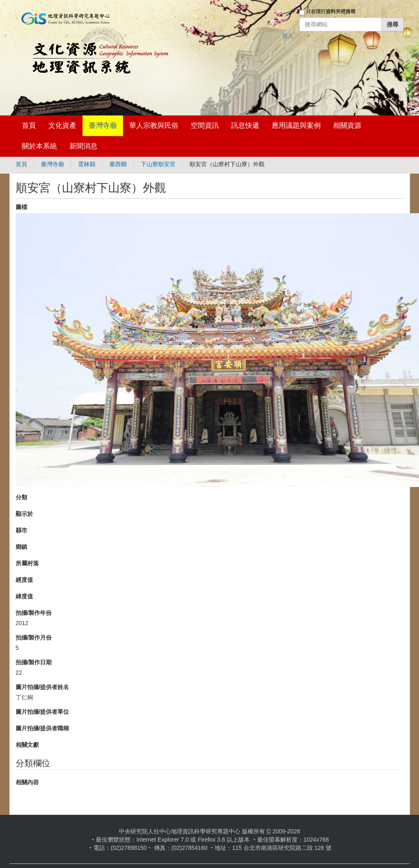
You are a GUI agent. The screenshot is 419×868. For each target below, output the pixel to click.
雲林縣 (87, 164)
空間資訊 (205, 126)
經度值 (24, 580)
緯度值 (24, 596)
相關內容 (27, 782)
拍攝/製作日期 (34, 662)
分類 (21, 497)
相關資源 (347, 126)
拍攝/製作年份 (34, 613)
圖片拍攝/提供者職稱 (43, 728)
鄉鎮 (21, 547)
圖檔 (21, 207)
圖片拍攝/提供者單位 (43, 712)
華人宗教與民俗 (154, 126)
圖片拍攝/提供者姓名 (43, 687)
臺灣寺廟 (103, 126)
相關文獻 (27, 745)
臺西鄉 (118, 164)
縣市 (21, 530)
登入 (288, 36)
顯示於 (24, 514)
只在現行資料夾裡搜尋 (331, 12)
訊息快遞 (245, 126)
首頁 (29, 126)
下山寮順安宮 (158, 164)
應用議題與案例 (296, 126)
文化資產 (62, 126)
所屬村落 (27, 563)
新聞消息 (83, 146)
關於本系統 (39, 146)
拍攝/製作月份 (34, 637)
